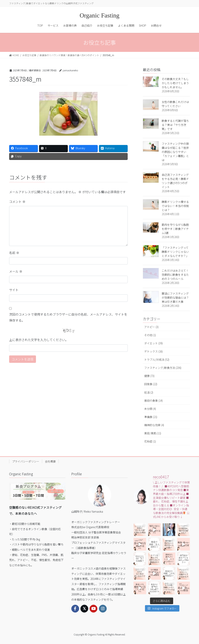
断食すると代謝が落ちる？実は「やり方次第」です (175, 125)
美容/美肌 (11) (153, 433)
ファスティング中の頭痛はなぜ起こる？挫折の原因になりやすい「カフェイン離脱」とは (175, 152)
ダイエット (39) (153, 343)
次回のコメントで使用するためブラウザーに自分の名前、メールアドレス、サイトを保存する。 (68, 317)
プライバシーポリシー (26, 461)
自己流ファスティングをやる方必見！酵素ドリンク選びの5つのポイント (175, 181)
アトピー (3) (151, 327)
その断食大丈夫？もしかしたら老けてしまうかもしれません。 (175, 83)
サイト (14, 290)
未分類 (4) (150, 409)
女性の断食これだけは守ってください (175, 104)
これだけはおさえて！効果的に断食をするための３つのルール (175, 275)
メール (16, 271)
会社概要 (50, 461)
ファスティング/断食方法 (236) (163, 368)
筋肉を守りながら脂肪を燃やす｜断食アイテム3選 (175, 229)
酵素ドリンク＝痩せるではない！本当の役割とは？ (175, 206)
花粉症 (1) (150, 441)
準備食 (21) (151, 417)
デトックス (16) (153, 351)
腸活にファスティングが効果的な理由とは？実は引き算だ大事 (175, 298)
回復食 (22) (151, 384)
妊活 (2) (149, 392)
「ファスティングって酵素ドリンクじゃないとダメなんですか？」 (175, 252)
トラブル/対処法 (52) (157, 360)
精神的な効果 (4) (154, 425)
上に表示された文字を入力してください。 (39, 340)
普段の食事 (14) (153, 401)
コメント (17, 202)
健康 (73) (149, 376)
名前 (14, 253)
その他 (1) (150, 335)
